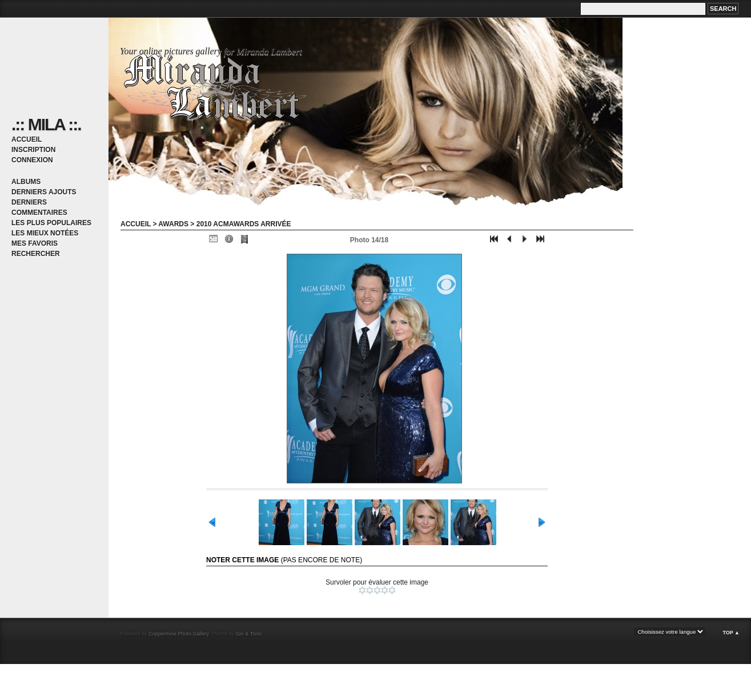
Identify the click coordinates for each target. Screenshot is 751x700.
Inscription (33, 150)
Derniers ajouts (44, 192)
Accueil (27, 139)
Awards (173, 224)
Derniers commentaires (39, 207)
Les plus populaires (51, 223)
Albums (26, 182)
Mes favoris (35, 243)
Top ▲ (731, 633)
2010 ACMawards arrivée (244, 224)
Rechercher (36, 254)
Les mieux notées (45, 233)
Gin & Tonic (249, 634)
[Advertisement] (134, 681)
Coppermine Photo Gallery (178, 634)
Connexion (32, 160)
